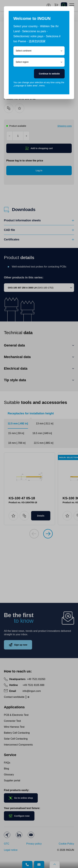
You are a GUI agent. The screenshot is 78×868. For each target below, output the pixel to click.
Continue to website (49, 74)
